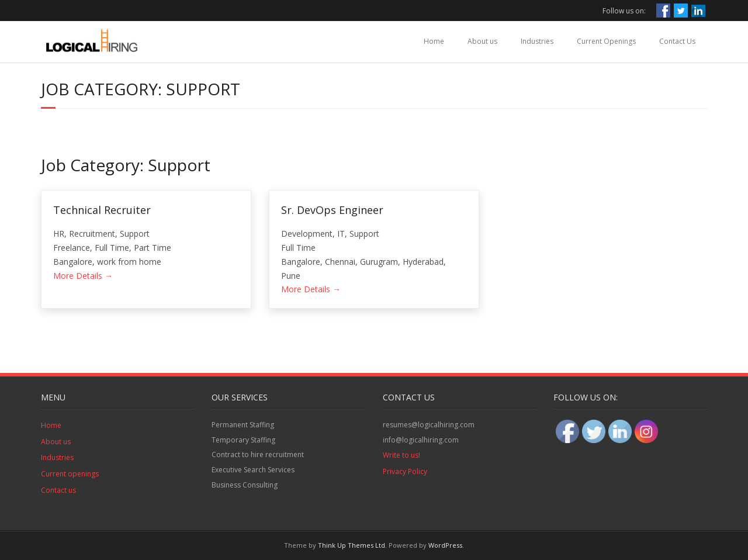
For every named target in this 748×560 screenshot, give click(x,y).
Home (434, 41)
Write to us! (401, 455)
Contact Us (677, 41)
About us (482, 41)
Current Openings (606, 41)
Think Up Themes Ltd (352, 545)
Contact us (58, 490)
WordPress (445, 545)
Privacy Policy (405, 471)
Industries (537, 41)
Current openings (70, 474)
